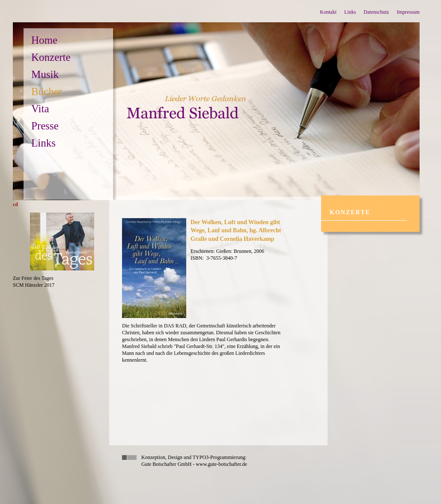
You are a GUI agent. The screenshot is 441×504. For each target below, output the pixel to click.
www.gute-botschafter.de (221, 464)
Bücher (47, 91)
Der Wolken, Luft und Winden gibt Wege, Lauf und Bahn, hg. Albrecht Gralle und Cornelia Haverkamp (236, 231)
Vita (40, 109)
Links (350, 12)
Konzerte (51, 57)
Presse (45, 126)
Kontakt (328, 12)
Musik (45, 74)
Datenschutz (376, 12)
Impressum (408, 12)
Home (44, 40)
